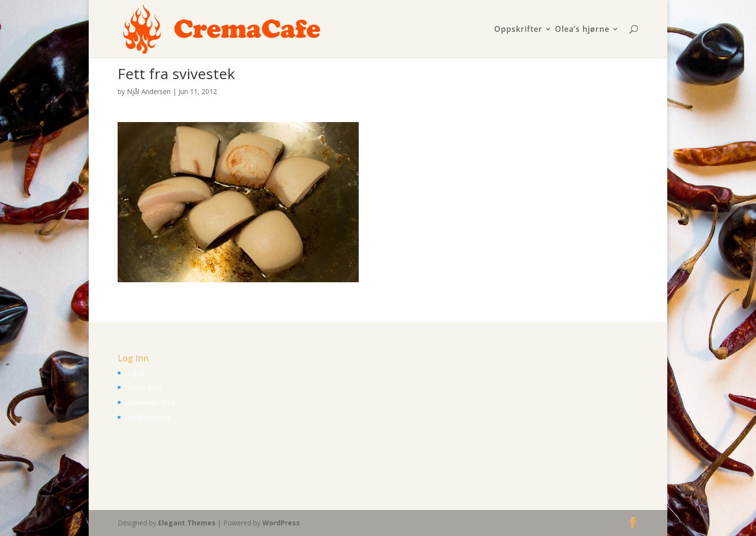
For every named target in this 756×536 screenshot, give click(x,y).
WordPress (281, 523)
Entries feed (143, 387)
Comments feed (150, 402)
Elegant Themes (187, 523)
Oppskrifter (518, 30)
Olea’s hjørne (582, 30)
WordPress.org (148, 417)
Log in (134, 373)
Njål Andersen (149, 91)
